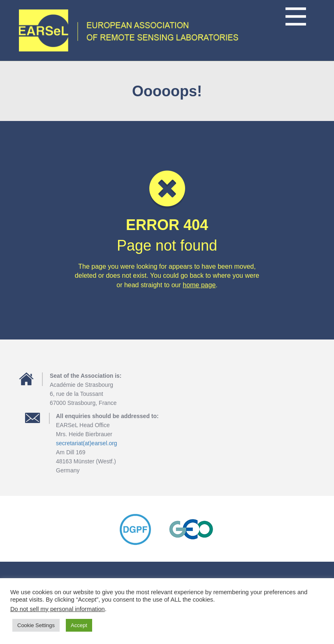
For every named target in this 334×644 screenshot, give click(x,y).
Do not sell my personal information (58, 609)
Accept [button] (79, 625)
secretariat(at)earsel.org (87, 443)
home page (199, 285)
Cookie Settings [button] (36, 625)
